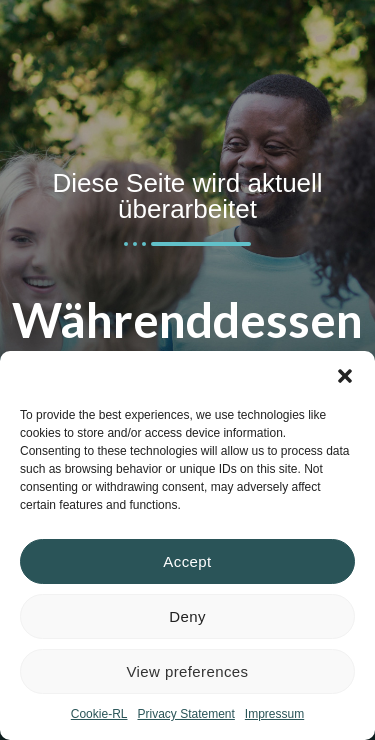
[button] (345, 376)
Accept (187, 561)
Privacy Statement (185, 714)
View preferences (187, 671)
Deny (187, 616)
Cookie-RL (99, 714)
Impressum (274, 714)
